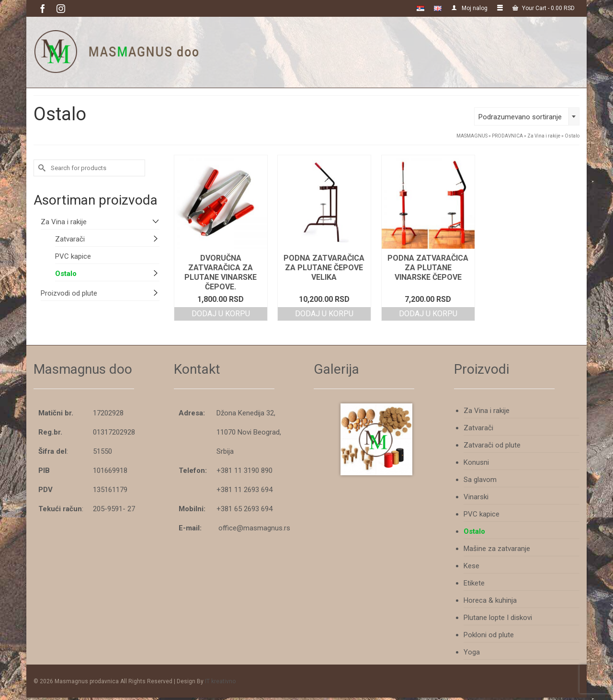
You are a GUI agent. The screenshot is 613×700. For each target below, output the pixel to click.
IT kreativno (220, 681)
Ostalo (66, 274)
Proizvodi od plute (69, 293)
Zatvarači (70, 239)
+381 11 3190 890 (244, 470)
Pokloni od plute (489, 635)
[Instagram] (61, 8)
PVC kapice (73, 256)
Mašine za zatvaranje (497, 549)
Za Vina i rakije (64, 222)
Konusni (476, 462)
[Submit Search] (41, 168)
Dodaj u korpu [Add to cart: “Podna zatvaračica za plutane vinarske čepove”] (428, 314)
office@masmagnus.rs (254, 528)
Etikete (474, 583)
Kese (471, 566)
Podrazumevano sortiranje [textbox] (520, 117)
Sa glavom (480, 480)
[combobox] (527, 116)
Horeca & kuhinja (490, 600)
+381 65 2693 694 (244, 509)
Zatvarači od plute (492, 445)
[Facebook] (43, 8)
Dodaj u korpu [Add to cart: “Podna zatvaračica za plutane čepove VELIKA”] (324, 314)
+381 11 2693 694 (244, 490)
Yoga (472, 652)
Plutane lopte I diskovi (498, 618)
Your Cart (544, 8)
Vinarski (476, 497)
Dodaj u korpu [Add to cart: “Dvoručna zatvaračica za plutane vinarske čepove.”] (221, 314)
